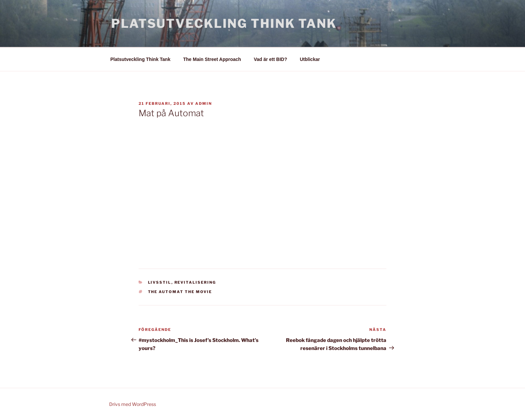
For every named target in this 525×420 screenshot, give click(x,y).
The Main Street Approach (212, 59)
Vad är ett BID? (271, 59)
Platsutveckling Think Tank (224, 23)
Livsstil (160, 282)
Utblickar (310, 59)
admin (204, 103)
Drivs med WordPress (133, 404)
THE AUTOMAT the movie (180, 292)
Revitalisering (195, 282)
